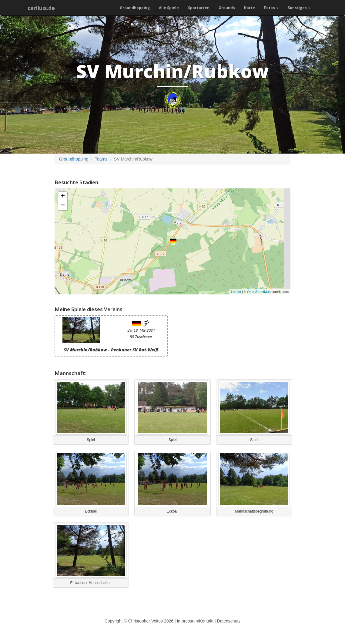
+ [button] (63, 197)
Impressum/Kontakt (195, 621)
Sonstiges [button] (299, 8)
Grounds (227, 8)
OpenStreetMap (259, 292)
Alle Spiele (169, 8)
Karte (250, 8)
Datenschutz (229, 621)
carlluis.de (41, 8)
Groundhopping (135, 8)
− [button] (63, 206)
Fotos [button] (271, 8)
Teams (101, 159)
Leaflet (236, 292)
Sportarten (199, 8)
